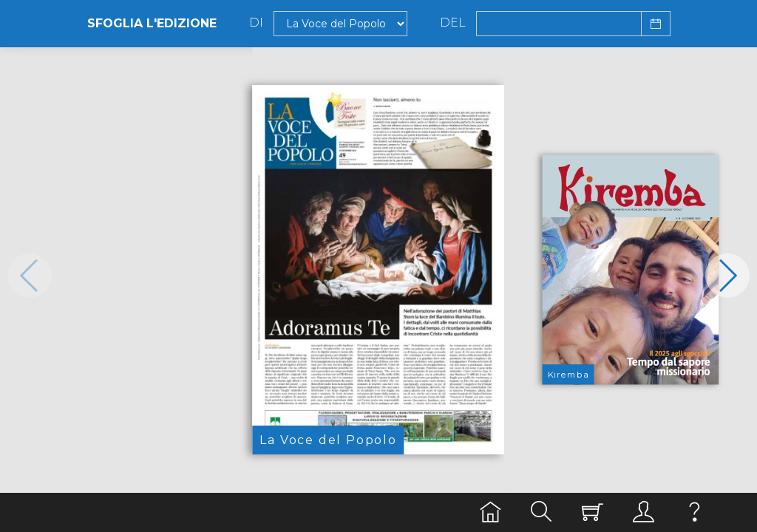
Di (256, 23)
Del (453, 23)
